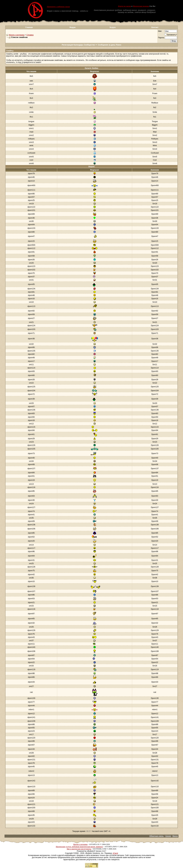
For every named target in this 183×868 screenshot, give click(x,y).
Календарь (78, 45)
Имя (160, 31)
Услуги (113, 27)
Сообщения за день (106, 45)
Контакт (155, 27)
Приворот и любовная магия (58, 7)
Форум (73, 27)
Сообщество (91, 45)
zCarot (115, 853)
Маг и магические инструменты (79, 849)
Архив (168, 836)
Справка (30, 35)
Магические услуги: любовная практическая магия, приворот (79, 847)
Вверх (175, 836)
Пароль (161, 38)
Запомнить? (171, 35)
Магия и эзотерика (17, 35)
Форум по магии (124, 6)
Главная (29, 27)
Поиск (119, 45)
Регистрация (67, 45)
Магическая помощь (141, 6)
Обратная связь (156, 836)
